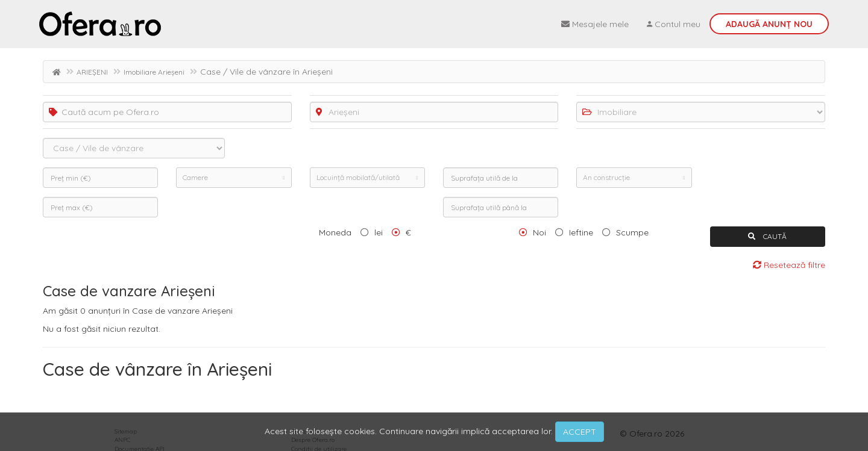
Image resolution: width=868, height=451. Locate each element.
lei (379, 232)
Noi (539, 232)
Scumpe (632, 232)
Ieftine (581, 232)
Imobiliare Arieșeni (154, 72)
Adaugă (769, 24)
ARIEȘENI (92, 72)
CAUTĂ (767, 236)
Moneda (335, 232)
